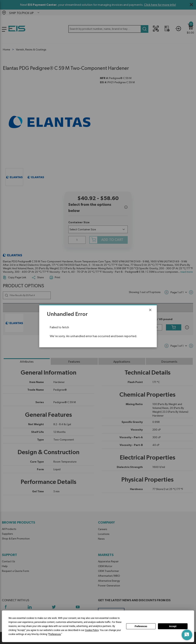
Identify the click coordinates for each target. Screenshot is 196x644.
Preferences (141, 626)
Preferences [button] (55, 634)
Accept (173, 626)
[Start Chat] (187, 635)
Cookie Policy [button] (92, 630)
